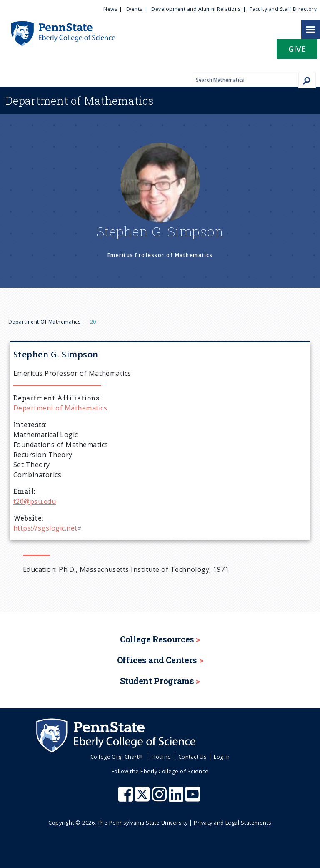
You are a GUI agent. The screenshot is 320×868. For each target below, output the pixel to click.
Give (297, 49)
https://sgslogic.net (48, 528)
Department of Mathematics (44, 322)
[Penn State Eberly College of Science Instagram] (160, 798)
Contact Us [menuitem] (193, 757)
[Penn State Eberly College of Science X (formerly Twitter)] (143, 798)
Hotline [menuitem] (161, 757)
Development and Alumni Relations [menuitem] (196, 9)
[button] (297, 52)
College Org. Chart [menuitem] (118, 757)
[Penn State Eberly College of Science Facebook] (127, 798)
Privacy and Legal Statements (232, 823)
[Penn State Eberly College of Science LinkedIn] (177, 798)
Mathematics (80, 101)
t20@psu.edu (35, 501)
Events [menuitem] (134, 9)
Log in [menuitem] (222, 757)
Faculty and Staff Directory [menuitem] (283, 9)
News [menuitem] (110, 9)
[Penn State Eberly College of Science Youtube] (194, 798)
